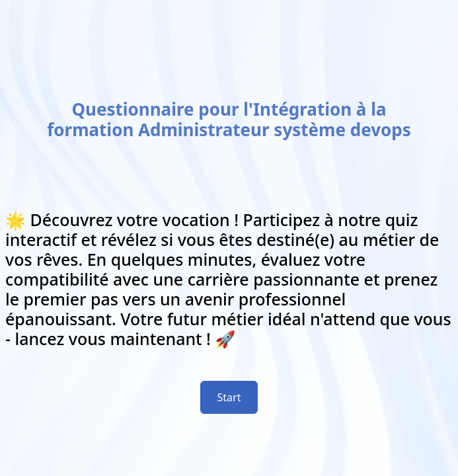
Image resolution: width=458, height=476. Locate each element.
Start (229, 397)
